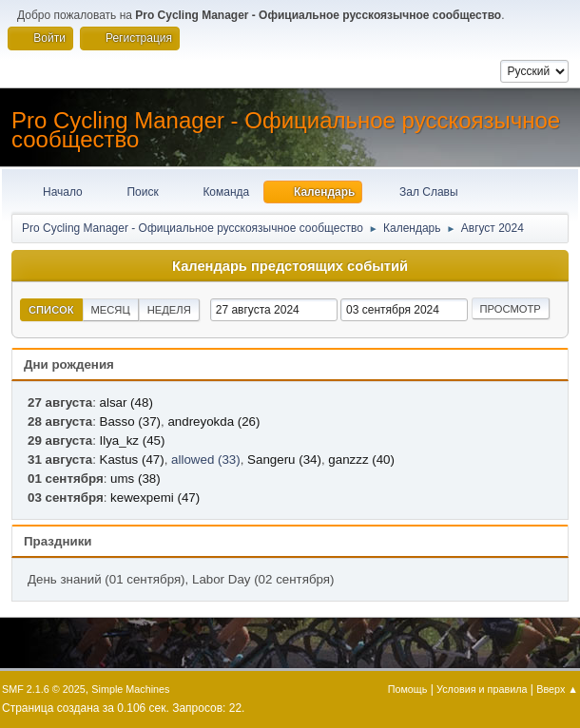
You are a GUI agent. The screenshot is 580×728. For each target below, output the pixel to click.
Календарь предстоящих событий (290, 266)
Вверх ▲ (557, 689)
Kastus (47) (132, 460)
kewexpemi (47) (155, 498)
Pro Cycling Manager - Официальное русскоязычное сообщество (286, 130)
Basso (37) (130, 421)
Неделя (169, 310)
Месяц (111, 310)
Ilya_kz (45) (133, 441)
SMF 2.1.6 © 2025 (44, 689)
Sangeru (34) (284, 460)
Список (51, 310)
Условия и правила (482, 689)
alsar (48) (126, 402)
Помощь (408, 689)
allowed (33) (206, 460)
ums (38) (135, 479)
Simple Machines (130, 689)
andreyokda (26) (213, 421)
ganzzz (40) (361, 460)
